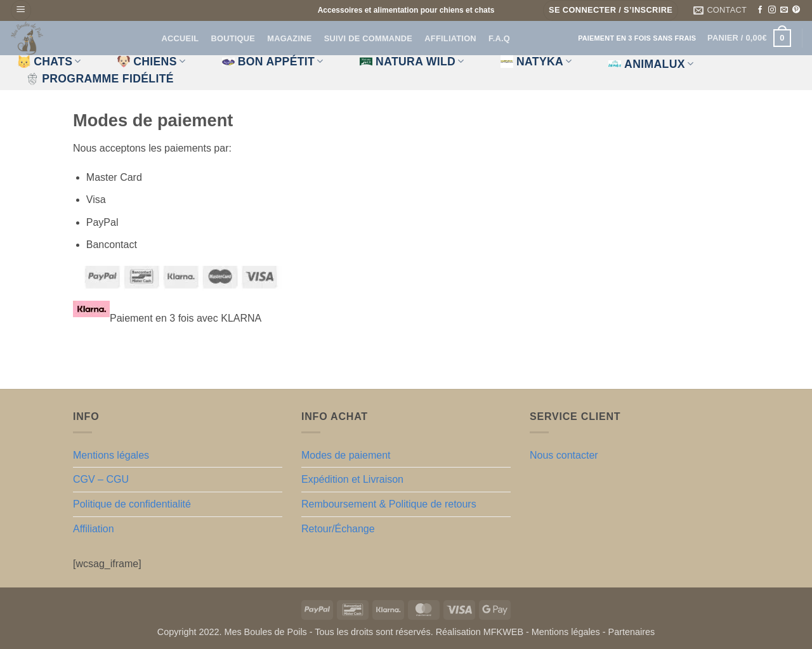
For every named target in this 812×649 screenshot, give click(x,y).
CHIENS (151, 62)
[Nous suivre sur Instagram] (772, 10)
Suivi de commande (368, 38)
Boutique (233, 38)
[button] (21, 10)
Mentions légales (111, 455)
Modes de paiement (346, 455)
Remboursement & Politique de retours (389, 504)
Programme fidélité (100, 79)
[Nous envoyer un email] (784, 10)
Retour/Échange (338, 529)
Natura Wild (412, 62)
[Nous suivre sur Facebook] (760, 10)
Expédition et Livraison (352, 479)
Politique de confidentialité (132, 504)
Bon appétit (273, 62)
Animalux (651, 64)
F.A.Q (499, 38)
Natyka (536, 62)
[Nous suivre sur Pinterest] (796, 10)
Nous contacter (564, 455)
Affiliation (450, 38)
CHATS (49, 62)
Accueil (180, 38)
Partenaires (632, 632)
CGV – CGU (101, 479)
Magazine (289, 38)
